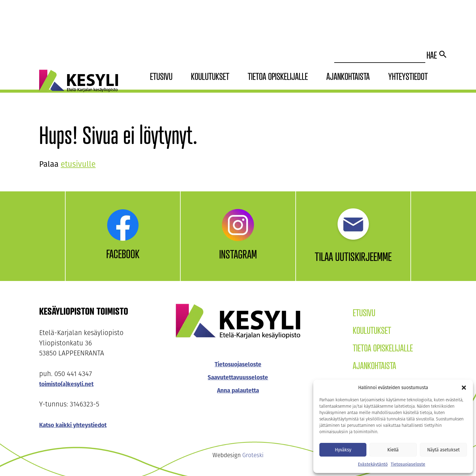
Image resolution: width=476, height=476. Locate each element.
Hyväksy (343, 450)
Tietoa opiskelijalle (278, 76)
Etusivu (161, 76)
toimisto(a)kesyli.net (66, 384)
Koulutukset (210, 76)
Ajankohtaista (348, 76)
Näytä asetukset (443, 450)
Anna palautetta (238, 390)
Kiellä (393, 450)
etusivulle (78, 164)
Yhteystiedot (408, 76)
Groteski (253, 456)
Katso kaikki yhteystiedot (73, 425)
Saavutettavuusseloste (238, 377)
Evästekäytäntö (373, 464)
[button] (464, 388)
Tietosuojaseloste (408, 464)
